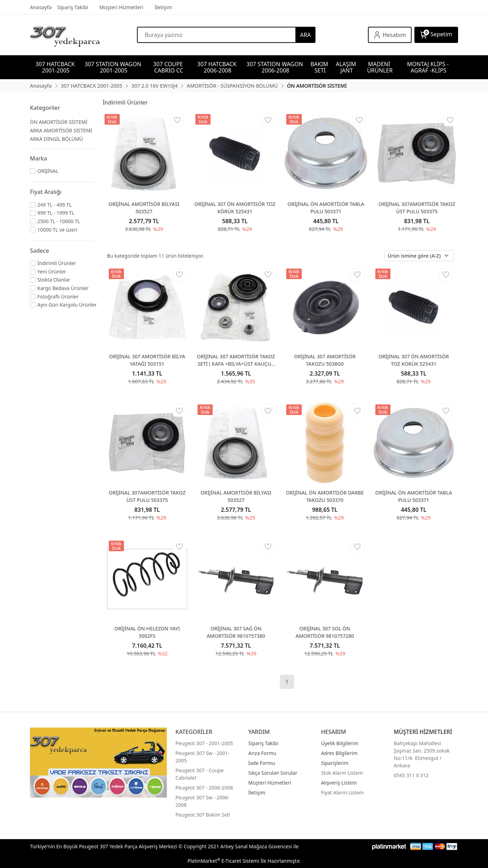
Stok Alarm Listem (342, 773)
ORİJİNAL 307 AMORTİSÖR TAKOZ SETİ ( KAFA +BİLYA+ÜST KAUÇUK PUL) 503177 (236, 360)
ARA (305, 35)
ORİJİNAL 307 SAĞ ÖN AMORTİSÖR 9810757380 (236, 632)
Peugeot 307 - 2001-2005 (204, 743)
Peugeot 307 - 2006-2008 (204, 788)
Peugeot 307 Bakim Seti (203, 815)
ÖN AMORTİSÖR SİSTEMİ (59, 122)
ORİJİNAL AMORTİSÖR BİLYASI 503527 (144, 208)
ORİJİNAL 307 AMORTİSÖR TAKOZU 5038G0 (325, 360)
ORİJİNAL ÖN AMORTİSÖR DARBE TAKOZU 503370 (325, 496)
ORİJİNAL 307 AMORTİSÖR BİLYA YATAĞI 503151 (147, 360)
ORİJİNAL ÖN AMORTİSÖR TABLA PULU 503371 (326, 208)
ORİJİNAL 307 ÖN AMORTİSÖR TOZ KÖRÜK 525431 (235, 208)
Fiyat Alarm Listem (342, 792)
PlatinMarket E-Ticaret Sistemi (223, 861)
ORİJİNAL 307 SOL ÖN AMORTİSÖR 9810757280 (325, 632)
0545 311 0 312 (411, 775)
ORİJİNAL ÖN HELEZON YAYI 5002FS (147, 632)
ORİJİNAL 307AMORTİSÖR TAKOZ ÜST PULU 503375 (417, 208)
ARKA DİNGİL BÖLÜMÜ (57, 139)
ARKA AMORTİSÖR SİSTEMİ (61, 130)
